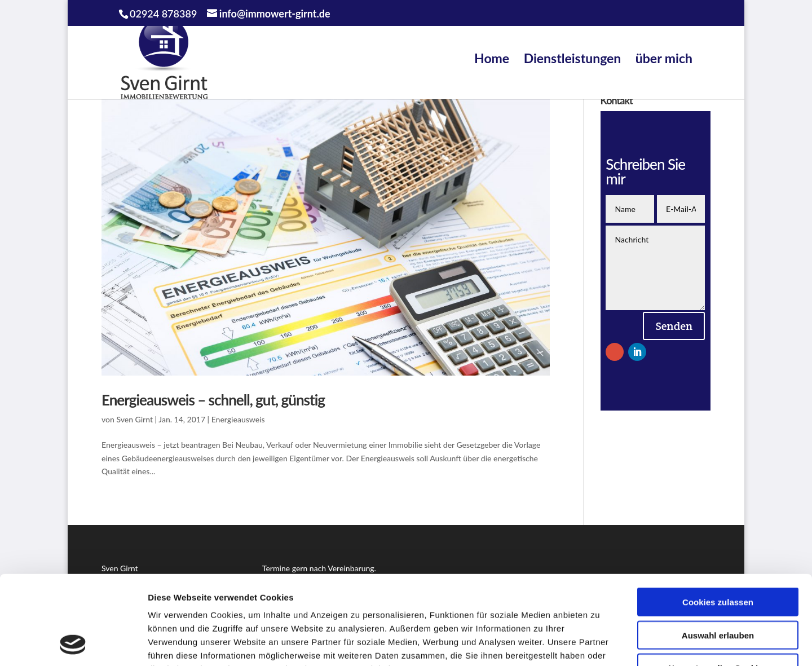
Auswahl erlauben (718, 552)
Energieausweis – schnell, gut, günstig (213, 400)
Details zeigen (600, 644)
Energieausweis (238, 419)
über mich (664, 58)
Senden (674, 326)
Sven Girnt (134, 419)
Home (492, 58)
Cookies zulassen (718, 519)
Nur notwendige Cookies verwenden (718, 589)
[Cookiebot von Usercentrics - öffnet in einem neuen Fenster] (73, 644)
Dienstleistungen (573, 58)
